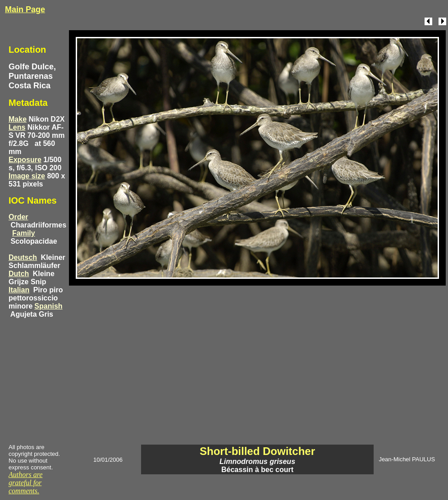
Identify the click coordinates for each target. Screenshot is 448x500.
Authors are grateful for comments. (25, 483)
